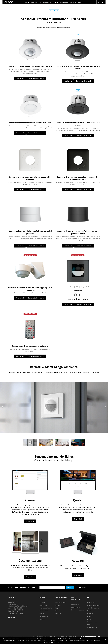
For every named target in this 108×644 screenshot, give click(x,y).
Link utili (58, 611)
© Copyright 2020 (37, 636)
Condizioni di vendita (94, 605)
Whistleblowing (92, 627)
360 (75, 295)
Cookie (89, 611)
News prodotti (76, 607)
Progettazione (64, 2)
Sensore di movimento (78, 299)
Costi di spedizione (93, 608)
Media (79, 2)
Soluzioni (46, 2)
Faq (57, 608)
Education (42, 613)
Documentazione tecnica (36, 79)
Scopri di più (20, 79)
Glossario (58, 613)
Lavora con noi (44, 611)
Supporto (73, 2)
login (94, 2)
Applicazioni (54, 2)
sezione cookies (32, 640)
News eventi (75, 604)
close (105, 640)
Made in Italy (43, 605)
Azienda (28, 2)
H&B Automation (36, 2)
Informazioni (91, 602)
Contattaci (11, 617)
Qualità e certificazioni (46, 608)
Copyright (90, 613)
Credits (89, 616)
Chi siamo (42, 602)
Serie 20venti (54, 11)
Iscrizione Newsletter (78, 610)
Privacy (84, 588)
